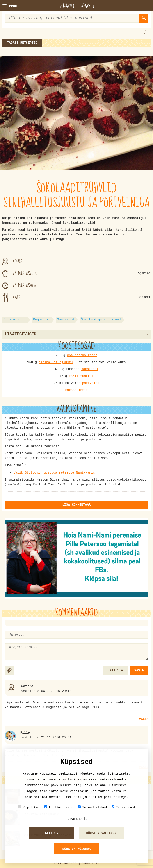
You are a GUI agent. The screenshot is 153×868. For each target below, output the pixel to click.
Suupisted (66, 319)
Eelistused (123, 807)
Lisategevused (76, 334)
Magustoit (42, 319)
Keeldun (52, 833)
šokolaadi (90, 369)
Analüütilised (59, 807)
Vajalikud (29, 807)
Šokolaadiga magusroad (101, 319)
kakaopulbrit (76, 390)
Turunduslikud (92, 807)
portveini (91, 383)
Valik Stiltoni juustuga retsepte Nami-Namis (54, 473)
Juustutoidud (15, 319)
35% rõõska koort (82, 355)
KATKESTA (115, 670)
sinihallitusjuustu (56, 362)
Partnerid (77, 819)
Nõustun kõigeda (76, 849)
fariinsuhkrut (81, 376)
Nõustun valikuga (101, 833)
